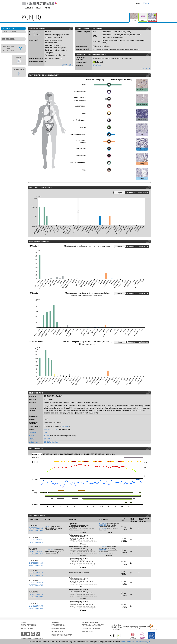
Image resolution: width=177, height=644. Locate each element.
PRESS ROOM (27, 628)
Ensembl (32, 430)
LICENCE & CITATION (91, 628)
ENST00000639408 (36, 608)
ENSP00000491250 (36, 594)
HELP (39, 8)
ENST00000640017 (36, 542)
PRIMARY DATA (10, 32)
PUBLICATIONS (58, 632)
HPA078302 (97, 65)
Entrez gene (33, 433)
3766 (45, 433)
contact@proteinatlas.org (32, 638)
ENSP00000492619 (36, 583)
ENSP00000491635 (36, 606)
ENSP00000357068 (36, 528)
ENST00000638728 (36, 585)
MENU (29, 8)
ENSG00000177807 (51, 429)
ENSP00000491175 (36, 573)
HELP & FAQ (87, 632)
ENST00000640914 (36, 575)
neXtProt (32, 439)
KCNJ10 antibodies (51, 442)
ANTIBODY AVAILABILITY (93, 625)
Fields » (146, 3)
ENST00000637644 (36, 554)
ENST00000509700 (36, 566)
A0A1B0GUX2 (49, 550)
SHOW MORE (67, 65)
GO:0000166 (103, 523)
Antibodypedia (33, 442)
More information (128, 642)
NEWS (48, 8)
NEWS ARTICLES (28, 625)
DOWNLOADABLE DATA (62, 635)
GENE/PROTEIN (8, 39)
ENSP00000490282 (36, 551)
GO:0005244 (103, 528)
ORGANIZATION (58, 628)
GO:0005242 (103, 525)
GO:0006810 (103, 553)
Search (138, 3)
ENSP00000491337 (36, 540)
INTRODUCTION (58, 625)
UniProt (31, 436)
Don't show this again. (143, 642)
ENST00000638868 (36, 597)
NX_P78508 (48, 439)
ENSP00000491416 (36, 563)
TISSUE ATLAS (8, 29)
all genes (66, 426)
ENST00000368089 (36, 531)
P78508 (46, 436)
